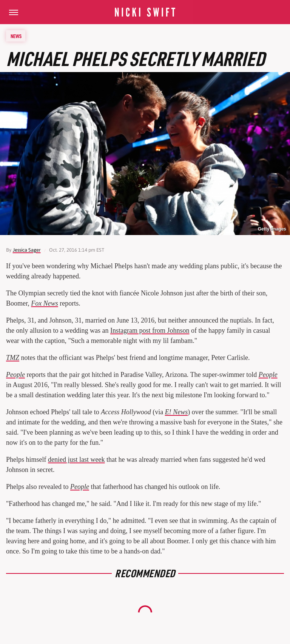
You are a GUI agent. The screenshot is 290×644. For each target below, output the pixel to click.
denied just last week (76, 460)
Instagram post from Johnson (150, 330)
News (16, 36)
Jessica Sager (27, 250)
